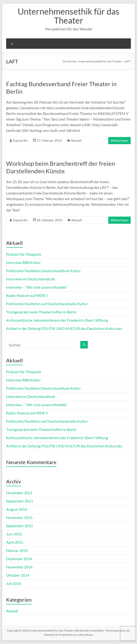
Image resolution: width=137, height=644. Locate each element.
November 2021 (19, 493)
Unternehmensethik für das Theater (68, 16)
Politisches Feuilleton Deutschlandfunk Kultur (43, 271)
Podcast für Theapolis (24, 254)
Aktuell (76, 140)
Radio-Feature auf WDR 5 (27, 295)
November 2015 (19, 517)
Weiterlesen (119, 140)
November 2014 (19, 567)
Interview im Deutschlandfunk (31, 279)
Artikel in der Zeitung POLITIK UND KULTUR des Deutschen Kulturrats (64, 328)
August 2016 (17, 509)
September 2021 (20, 501)
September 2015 (20, 526)
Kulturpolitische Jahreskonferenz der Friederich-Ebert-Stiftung (57, 320)
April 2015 (15, 542)
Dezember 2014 (19, 559)
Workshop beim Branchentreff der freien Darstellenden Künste (60, 167)
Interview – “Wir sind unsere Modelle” (37, 287)
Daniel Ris (20, 140)
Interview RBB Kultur (23, 262)
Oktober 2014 (18, 575)
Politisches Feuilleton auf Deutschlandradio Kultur (47, 304)
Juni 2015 (14, 534)
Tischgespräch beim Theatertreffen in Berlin (41, 312)
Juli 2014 (14, 583)
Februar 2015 (17, 550)
